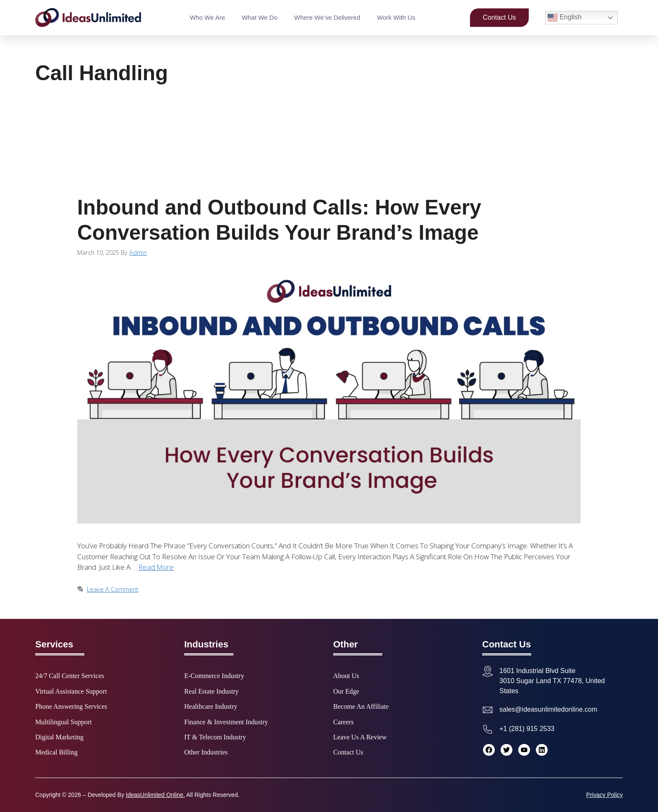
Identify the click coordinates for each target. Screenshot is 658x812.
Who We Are (207, 17)
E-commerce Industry (214, 676)
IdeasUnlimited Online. (155, 795)
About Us (346, 676)
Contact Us (348, 752)
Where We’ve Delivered (327, 17)
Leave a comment (113, 589)
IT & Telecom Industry (215, 737)
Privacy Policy (604, 795)
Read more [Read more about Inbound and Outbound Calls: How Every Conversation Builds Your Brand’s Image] (156, 567)
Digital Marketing (59, 737)
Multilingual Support (64, 722)
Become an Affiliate (361, 707)
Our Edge (346, 692)
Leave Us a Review (360, 737)
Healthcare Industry (211, 707)
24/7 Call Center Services (70, 676)
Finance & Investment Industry (226, 722)
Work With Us (396, 17)
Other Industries (206, 752)
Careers (343, 722)
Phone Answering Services (71, 707)
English (565, 18)
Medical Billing (56, 752)
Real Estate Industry (211, 692)
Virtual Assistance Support (71, 692)
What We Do (260, 17)
